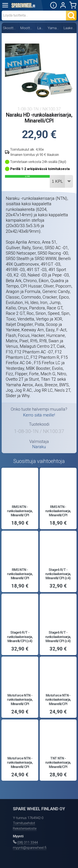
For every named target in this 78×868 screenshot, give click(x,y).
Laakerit (41, 28)
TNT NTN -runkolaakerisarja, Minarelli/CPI (58, 762)
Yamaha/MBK (54, 28)
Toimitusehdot (24, 823)
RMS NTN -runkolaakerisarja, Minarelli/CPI (20, 511)
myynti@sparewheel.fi (30, 848)
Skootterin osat (10, 28)
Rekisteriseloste (25, 828)
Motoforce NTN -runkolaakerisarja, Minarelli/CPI (20, 700)
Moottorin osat (28, 28)
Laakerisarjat (69, 28)
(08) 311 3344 (28, 842)
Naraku (39, 447)
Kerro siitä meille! (39, 415)
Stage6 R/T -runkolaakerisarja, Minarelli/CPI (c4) (58, 574)
